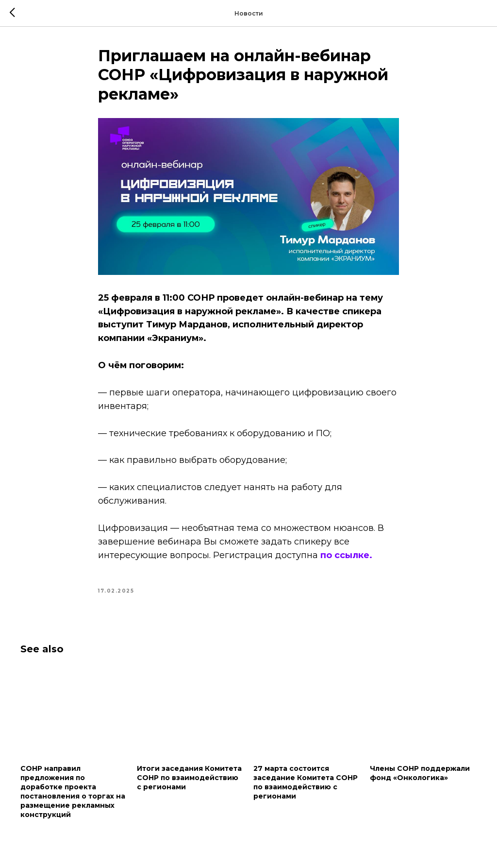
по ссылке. (346, 555)
